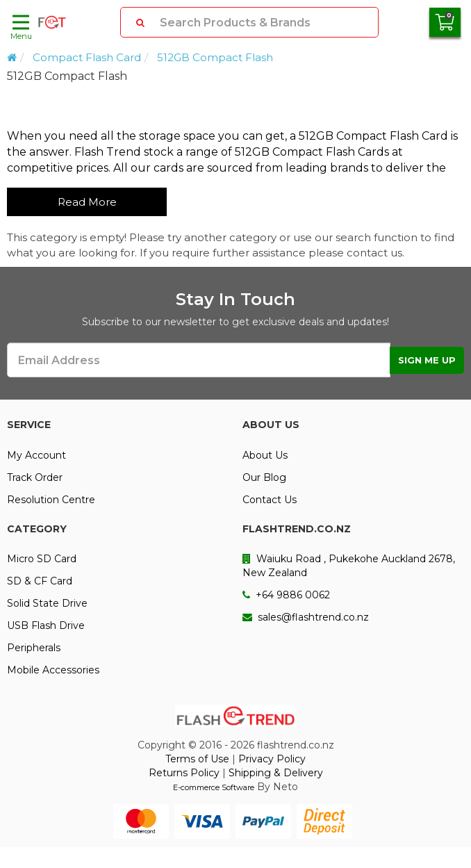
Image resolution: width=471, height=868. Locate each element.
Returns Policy (184, 773)
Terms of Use (197, 759)
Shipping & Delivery (276, 773)
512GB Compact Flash (215, 57)
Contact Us (270, 500)
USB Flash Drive (46, 625)
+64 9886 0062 (286, 595)
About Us (265, 455)
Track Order (35, 477)
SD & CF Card (40, 581)
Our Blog (264, 477)
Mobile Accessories (53, 670)
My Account (36, 455)
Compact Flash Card (87, 57)
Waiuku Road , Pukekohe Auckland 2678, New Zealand (349, 566)
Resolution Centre (51, 500)
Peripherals (34, 648)
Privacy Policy (272, 759)
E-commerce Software (214, 787)
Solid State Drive (47, 603)
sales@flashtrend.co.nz (306, 617)
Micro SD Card (42, 559)
